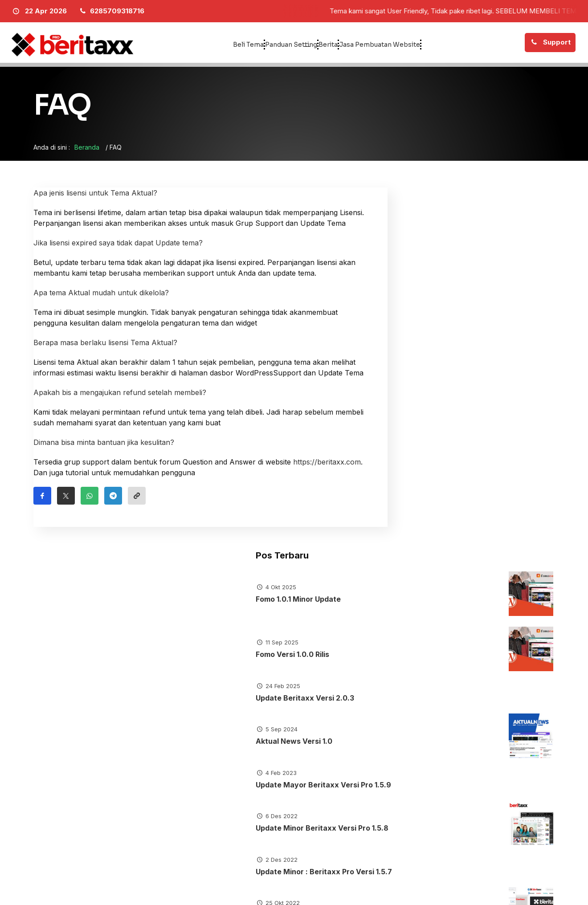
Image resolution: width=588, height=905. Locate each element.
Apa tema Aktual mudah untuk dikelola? (101, 297)
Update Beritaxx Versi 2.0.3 (442, 354)
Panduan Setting (264, 44)
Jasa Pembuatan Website (419, 44)
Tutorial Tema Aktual (233, 705)
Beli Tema (190, 44)
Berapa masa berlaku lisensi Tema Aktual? (105, 347)
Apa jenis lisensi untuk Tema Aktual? (95, 197)
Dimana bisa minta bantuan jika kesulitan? (104, 446)
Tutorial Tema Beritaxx (348, 705)
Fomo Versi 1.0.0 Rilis (440, 306)
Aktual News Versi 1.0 (441, 402)
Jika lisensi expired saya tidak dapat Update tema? (118, 247)
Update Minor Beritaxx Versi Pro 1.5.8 (443, 498)
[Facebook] (548, 887)
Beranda (87, 151)
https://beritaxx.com (327, 466)
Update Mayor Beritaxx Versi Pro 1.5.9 (445, 450)
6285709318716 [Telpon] (419, 824)
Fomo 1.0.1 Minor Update (446, 251)
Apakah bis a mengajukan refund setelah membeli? (120, 396)
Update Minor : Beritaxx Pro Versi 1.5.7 (445, 546)
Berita (335, 44)
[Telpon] (111, 11)
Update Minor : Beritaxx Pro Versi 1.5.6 (445, 594)
